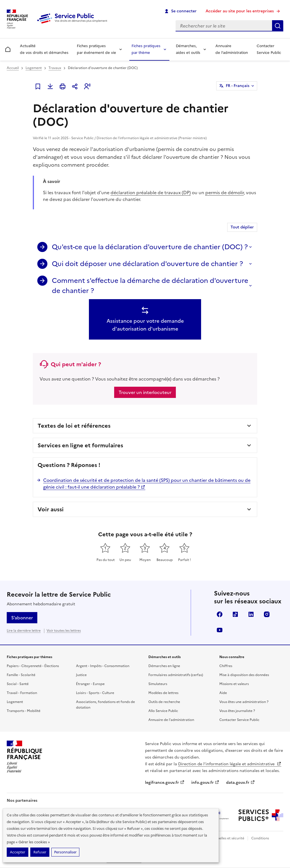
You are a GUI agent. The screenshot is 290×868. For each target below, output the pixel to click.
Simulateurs (158, 684)
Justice (81, 675)
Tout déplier (242, 227)
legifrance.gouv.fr (165, 783)
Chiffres (226, 666)
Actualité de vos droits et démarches (44, 49)
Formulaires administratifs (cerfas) (176, 675)
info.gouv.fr (205, 783)
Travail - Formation (22, 693)
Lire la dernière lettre (24, 631)
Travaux (55, 68)
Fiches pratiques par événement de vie (96, 49)
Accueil (13, 68)
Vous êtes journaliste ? (237, 711)
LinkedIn (251, 614)
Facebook (220, 614)
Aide (223, 693)
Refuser (40, 852)
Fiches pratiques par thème (146, 49)
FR (238, 86)
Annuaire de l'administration (171, 720)
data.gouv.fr (240, 783)
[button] (87, 86)
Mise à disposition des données (244, 675)
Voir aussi (51, 509)
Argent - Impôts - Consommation (103, 666)
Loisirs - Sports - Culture (95, 693)
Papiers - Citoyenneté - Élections (33, 666)
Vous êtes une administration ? (244, 702)
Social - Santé (18, 684)
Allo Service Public (163, 711)
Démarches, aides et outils (188, 49)
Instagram (267, 614)
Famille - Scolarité (21, 675)
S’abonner (22, 618)
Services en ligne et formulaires (80, 445)
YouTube (220, 630)
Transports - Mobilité (24, 711)
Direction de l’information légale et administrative (230, 764)
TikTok (235, 614)
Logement (34, 68)
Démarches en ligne (164, 666)
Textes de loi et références (74, 426)
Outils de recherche (164, 702)
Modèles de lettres (163, 693)
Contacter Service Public (269, 49)
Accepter (18, 852)
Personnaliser (65, 852)
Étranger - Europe (90, 684)
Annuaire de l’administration (232, 49)
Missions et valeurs (234, 684)
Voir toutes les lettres (64, 631)
